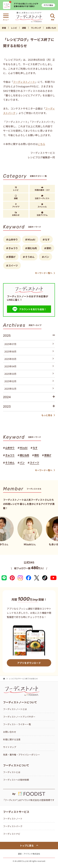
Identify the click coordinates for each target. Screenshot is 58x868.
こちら (41, 144)
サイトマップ (10, 747)
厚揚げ (12, 257)
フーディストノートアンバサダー (19, 717)
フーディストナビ (12, 834)
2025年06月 (29, 351)
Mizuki (31, 239)
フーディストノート (24, 82)
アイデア (16, 206)
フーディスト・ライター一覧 (17, 724)
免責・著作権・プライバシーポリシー (21, 755)
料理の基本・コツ (42, 189)
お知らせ (16, 214)
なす (47, 239)
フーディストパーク (13, 826)
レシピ (14, 28)
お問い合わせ (10, 732)
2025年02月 (29, 381)
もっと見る (48, 415)
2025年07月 (29, 344)
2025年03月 (29, 374)
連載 (24, 28)
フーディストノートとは (15, 709)
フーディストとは (12, 772)
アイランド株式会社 (32, 854)
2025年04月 (29, 366)
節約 (49, 248)
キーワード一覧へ (45, 273)
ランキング (36, 28)
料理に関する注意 (12, 739)
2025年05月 (29, 359)
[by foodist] (29, 793)
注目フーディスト (42, 197)
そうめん (30, 257)
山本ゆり (13, 239)
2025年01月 (29, 389)
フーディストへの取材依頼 (16, 780)
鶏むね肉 (32, 248)
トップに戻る (29, 845)
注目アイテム (42, 214)
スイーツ (13, 265)
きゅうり (13, 248)
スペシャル (42, 206)
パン (47, 257)
